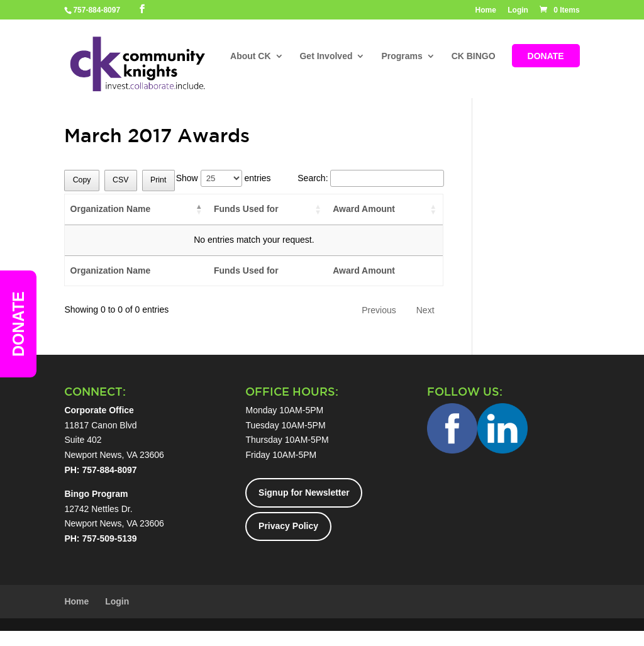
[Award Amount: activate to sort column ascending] (385, 210)
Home (486, 10)
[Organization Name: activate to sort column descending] (136, 210)
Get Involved (326, 56)
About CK (251, 56)
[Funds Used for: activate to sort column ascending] (268, 210)
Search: (370, 178)
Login (518, 10)
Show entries (224, 178)
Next (425, 310)
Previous (379, 310)
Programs (402, 56)
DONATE (546, 56)
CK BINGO (474, 56)
